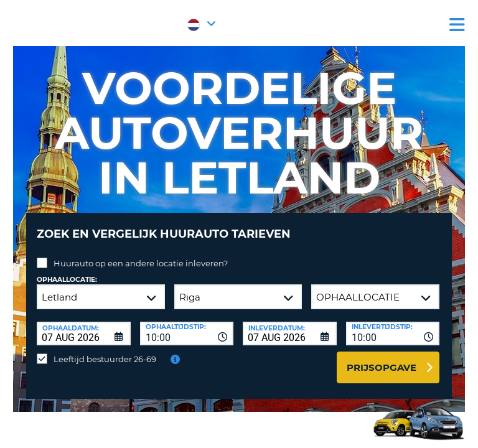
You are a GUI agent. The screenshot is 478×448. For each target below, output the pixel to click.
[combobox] (187, 334)
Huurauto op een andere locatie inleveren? (141, 263)
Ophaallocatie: (67, 280)
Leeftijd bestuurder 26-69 (105, 359)
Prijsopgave (382, 367)
